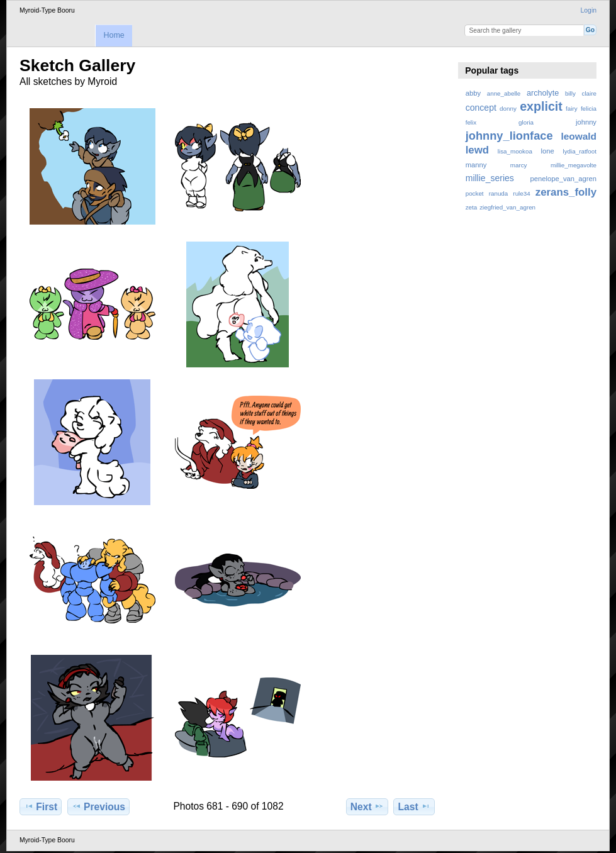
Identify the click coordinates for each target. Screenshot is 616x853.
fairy (572, 109)
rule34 (521, 193)
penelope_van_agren (563, 179)
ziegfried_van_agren (507, 207)
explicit (541, 106)
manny (476, 165)
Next (367, 806)
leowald (579, 136)
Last (414, 806)
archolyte (543, 93)
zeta (472, 207)
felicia (589, 109)
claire (589, 93)
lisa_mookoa (515, 151)
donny (508, 109)
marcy (519, 165)
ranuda (499, 193)
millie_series (490, 178)
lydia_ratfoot (580, 151)
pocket (475, 193)
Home (114, 35)
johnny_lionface (509, 136)
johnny (586, 122)
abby (473, 93)
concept (481, 108)
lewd (477, 150)
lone (548, 151)
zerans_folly (566, 192)
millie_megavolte (574, 165)
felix (471, 122)
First (41, 806)
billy (570, 93)
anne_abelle (504, 93)
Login (589, 10)
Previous (98, 806)
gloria (526, 122)
